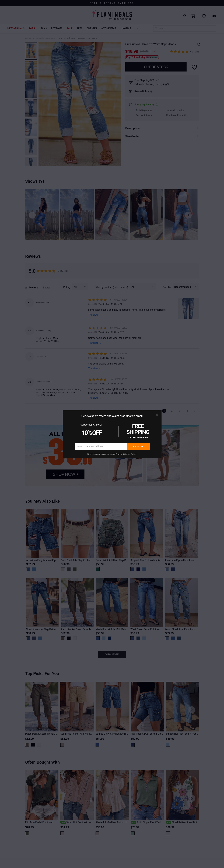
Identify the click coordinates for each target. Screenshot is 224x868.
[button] (157, 415)
